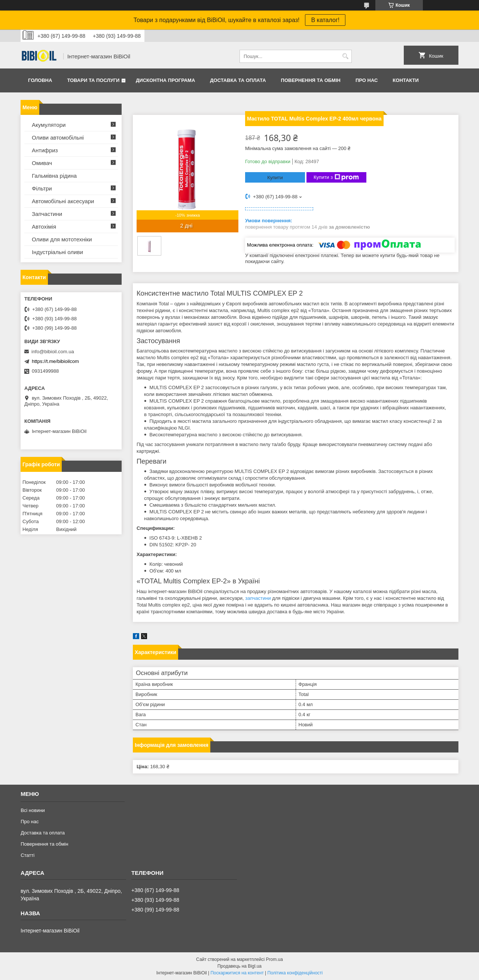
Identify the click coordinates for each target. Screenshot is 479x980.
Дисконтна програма (165, 80)
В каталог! (325, 20)
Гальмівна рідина (54, 176)
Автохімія (44, 227)
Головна (40, 80)
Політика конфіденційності (295, 973)
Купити (275, 178)
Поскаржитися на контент (237, 973)
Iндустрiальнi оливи (57, 252)
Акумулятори (49, 125)
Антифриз (45, 150)
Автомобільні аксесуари (63, 201)
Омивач (42, 163)
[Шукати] (345, 56)
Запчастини (47, 214)
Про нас (367, 80)
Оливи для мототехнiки (62, 239)
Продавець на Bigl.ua (239, 966)
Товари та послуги (93, 80)
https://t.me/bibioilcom (55, 361)
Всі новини (33, 810)
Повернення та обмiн (311, 80)
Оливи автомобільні (58, 138)
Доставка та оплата (238, 80)
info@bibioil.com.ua (53, 352)
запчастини (258, 598)
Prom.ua (274, 959)
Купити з (336, 177)
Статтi (28, 855)
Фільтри (42, 188)
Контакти (406, 80)
